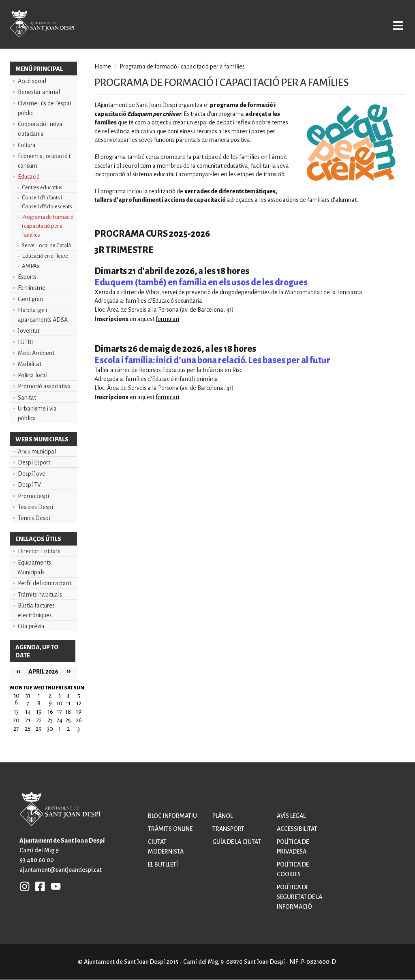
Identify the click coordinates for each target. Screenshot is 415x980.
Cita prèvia (31, 626)
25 (68, 720)
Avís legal (291, 816)
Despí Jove (32, 474)
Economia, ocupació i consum (44, 161)
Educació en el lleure (45, 256)
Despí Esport (34, 462)
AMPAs (31, 266)
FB (38, 886)
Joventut (29, 331)
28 (28, 729)
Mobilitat (30, 364)
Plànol (222, 816)
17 (59, 712)
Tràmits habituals (40, 595)
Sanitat (27, 398)
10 (59, 703)
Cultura (27, 145)
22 (39, 720)
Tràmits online (170, 829)
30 (50, 729)
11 (68, 703)
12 (79, 703)
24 (59, 720)
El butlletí (163, 864)
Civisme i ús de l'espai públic (44, 108)
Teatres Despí (35, 507)
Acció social (32, 81)
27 (16, 729)
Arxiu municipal (37, 451)
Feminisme (32, 288)
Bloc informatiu (172, 816)
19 (79, 712)
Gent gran (31, 299)
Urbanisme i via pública (37, 413)
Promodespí (33, 496)
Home (103, 66)
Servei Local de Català (46, 245)
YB (54, 886)
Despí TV (29, 485)
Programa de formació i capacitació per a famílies (48, 226)
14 (28, 712)
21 (28, 720)
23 (50, 720)
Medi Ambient (36, 353)
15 (39, 712)
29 (39, 729)
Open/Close (392, 25)
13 (16, 712)
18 (68, 712)
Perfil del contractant (45, 583)
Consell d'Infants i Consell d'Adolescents (47, 202)
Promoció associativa (44, 386)
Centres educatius (42, 187)
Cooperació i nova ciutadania (40, 129)
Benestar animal (39, 92)
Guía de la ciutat (237, 842)
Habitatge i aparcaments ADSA (43, 315)
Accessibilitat (297, 829)
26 (79, 720)
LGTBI (26, 342)
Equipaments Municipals (34, 567)
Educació (29, 177)
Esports (27, 277)
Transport (228, 829)
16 (50, 712)
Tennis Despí (34, 518)
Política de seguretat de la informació (299, 897)
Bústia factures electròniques (36, 610)
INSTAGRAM (25, 886)
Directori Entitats (39, 551)
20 (16, 720)
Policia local (33, 375)
